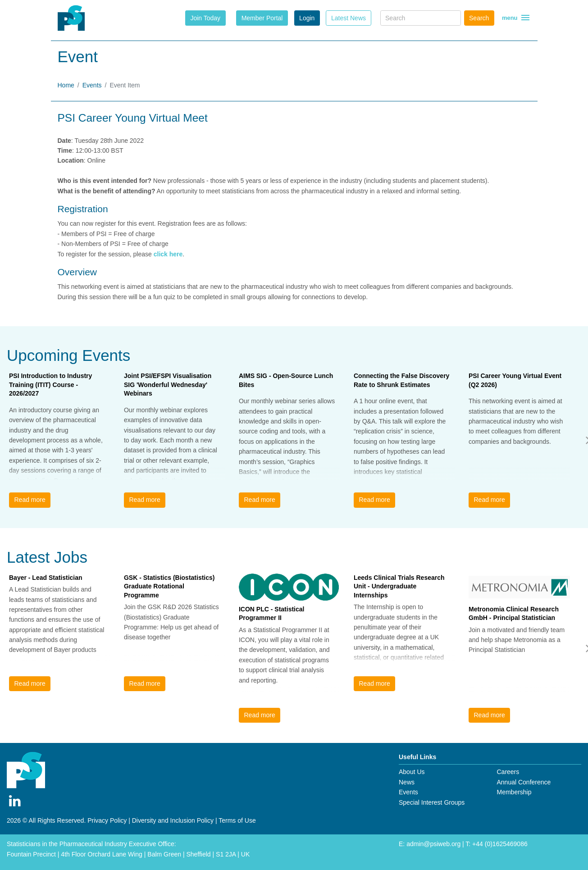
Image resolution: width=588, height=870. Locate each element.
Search (479, 18)
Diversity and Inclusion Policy (173, 820)
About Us (412, 772)
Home (66, 85)
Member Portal (262, 18)
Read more (30, 500)
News (407, 782)
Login (307, 18)
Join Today (205, 18)
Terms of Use (237, 820)
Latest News (349, 18)
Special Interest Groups (432, 802)
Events (92, 85)
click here (168, 254)
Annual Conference (524, 782)
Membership (514, 792)
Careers (508, 772)
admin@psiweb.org (433, 844)
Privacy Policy (107, 820)
